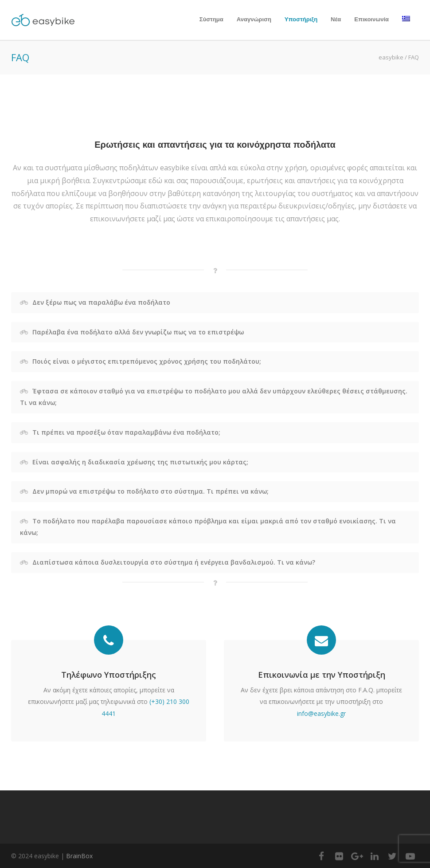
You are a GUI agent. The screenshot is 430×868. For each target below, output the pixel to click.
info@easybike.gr (321, 713)
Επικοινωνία (371, 19)
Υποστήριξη (301, 19)
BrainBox (79, 856)
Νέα (336, 19)
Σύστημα (211, 19)
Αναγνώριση (254, 19)
